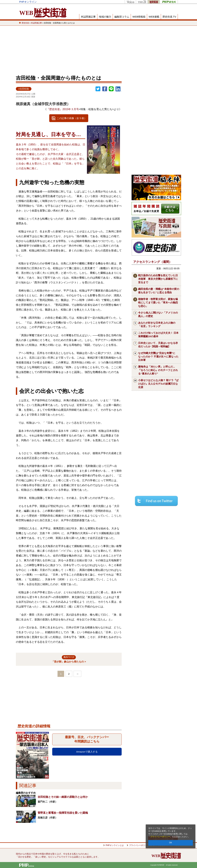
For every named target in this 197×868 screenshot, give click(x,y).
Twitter (98, 89)
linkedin (118, 89)
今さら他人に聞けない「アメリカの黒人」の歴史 (158, 314)
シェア (105, 89)
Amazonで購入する (87, 752)
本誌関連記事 (88, 17)
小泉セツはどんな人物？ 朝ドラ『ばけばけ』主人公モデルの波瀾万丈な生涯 (158, 384)
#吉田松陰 (24, 89)
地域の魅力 (105, 17)
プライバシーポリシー (160, 837)
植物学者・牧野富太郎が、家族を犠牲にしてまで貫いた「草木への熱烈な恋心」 (158, 302)
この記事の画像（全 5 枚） (72, 118)
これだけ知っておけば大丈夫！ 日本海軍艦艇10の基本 (158, 335)
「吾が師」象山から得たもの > (69, 659)
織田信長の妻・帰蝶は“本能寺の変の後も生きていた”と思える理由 (159, 291)
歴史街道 (154, 2)
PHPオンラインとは (115, 845)
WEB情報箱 (139, 17)
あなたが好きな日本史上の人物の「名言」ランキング (157, 324)
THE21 (142, 2)
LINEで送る (111, 89)
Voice (130, 2)
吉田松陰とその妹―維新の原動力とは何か (63, 797)
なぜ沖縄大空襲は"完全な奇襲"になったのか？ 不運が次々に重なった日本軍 (158, 356)
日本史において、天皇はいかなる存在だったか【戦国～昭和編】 (158, 345)
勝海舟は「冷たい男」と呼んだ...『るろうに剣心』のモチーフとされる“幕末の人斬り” (158, 370)
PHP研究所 (169, 2)
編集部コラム (122, 17)
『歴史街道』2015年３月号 (63, 109)
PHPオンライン (28, 2)
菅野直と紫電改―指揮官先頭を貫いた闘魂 (63, 813)
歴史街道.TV (169, 17)
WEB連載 (154, 17)
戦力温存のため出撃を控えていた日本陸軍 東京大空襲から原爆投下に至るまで (158, 279)
